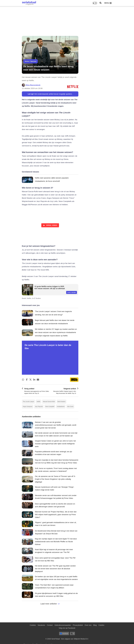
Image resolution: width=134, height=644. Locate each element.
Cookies (33, 625)
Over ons (88, 625)
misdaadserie (61, 406)
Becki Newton (62, 402)
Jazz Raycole (39, 406)
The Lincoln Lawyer (28, 402)
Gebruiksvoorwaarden (63, 625)
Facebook (64, 634)
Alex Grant (70, 406)
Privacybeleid (78, 625)
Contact (50, 625)
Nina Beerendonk (33, 85)
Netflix (38, 402)
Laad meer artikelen (50, 604)
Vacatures (41, 625)
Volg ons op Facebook (67, 628)
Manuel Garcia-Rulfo (49, 402)
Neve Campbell (50, 406)
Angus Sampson (28, 406)
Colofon (101, 625)
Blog (95, 625)
